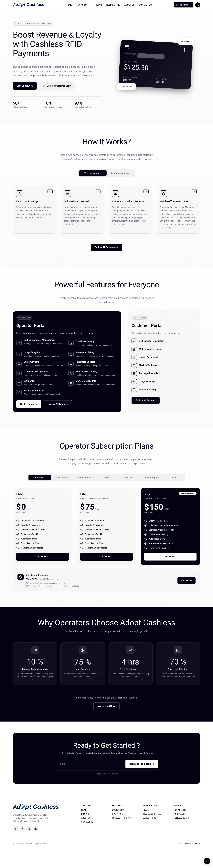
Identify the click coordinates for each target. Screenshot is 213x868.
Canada (106, 491)
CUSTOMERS (118, 829)
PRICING (98, 5)
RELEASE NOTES (181, 837)
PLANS (146, 829)
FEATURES (83, 5)
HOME (69, 5)
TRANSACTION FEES (152, 833)
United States (84, 491)
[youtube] (36, 848)
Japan (173, 491)
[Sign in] (198, 5)
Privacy (188, 862)
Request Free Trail (142, 782)
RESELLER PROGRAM (122, 837)
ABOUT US (129, 5)
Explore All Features (106, 249)
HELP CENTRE (113, 5)
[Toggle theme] (207, 861)
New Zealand (62, 491)
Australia (40, 491)
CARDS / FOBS (149, 837)
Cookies (197, 862)
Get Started (43, 572)
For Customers (120, 174)
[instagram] (22, 848)
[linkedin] (29, 848)
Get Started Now (107, 725)
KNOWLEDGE (180, 833)
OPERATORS (118, 833)
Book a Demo (184, 5)
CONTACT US (145, 5)
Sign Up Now (25, 86)
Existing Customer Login (57, 86)
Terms (180, 862)
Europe (129, 491)
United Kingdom (151, 491)
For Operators (93, 174)
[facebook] (15, 848)
